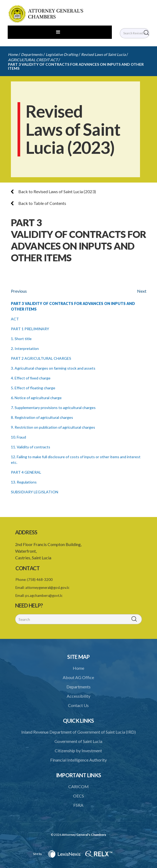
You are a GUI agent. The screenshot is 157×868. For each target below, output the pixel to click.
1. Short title (21, 339)
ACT (15, 319)
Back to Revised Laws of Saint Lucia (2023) (53, 191)
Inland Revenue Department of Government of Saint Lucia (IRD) (78, 732)
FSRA (78, 805)
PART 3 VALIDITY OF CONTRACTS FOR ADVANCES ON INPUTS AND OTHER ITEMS (76, 66)
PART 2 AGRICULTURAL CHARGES (41, 358)
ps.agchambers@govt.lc (44, 596)
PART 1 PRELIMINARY (30, 329)
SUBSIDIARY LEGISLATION (35, 492)
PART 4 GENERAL (26, 472)
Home (13, 54)
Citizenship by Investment (78, 751)
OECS (78, 796)
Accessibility (78, 696)
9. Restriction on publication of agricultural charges (53, 427)
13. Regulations (24, 482)
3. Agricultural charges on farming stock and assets (53, 368)
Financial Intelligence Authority (78, 760)
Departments (32, 54)
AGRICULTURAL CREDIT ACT (33, 60)
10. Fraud (18, 437)
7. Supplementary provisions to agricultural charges (53, 408)
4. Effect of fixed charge (31, 378)
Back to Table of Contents (39, 203)
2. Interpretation (25, 348)
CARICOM (78, 786)
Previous (19, 291)
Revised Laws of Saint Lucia (103, 54)
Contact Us (78, 705)
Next (142, 291)
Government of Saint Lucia (78, 741)
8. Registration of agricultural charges (42, 417)
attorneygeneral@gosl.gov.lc (47, 588)
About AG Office (78, 677)
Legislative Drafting (62, 54)
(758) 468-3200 (40, 580)
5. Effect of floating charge (33, 388)
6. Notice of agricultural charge (36, 398)
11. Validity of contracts (31, 447)
